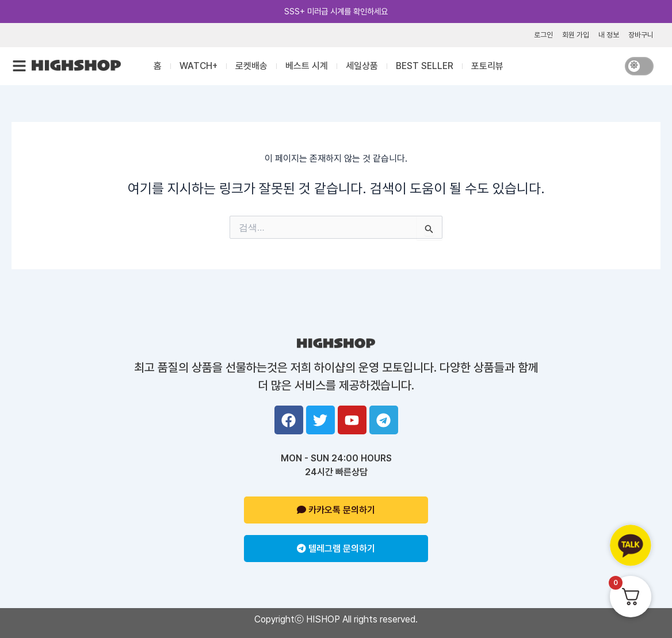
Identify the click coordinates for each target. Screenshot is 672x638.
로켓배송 (251, 66)
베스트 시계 (307, 66)
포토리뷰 (487, 66)
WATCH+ (198, 66)
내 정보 (609, 35)
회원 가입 (576, 35)
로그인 (543, 35)
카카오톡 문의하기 (336, 510)
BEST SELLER (425, 66)
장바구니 (641, 35)
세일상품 (362, 66)
